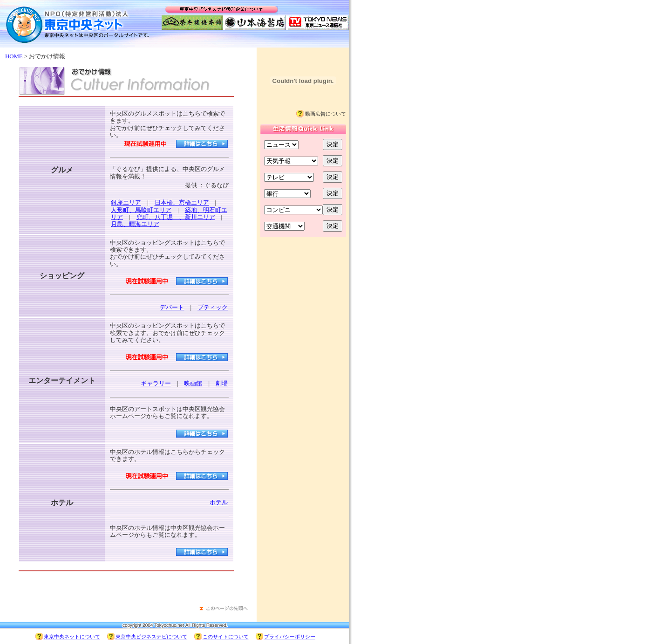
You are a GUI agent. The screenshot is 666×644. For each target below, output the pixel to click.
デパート (172, 308)
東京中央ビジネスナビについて (151, 637)
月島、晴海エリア (135, 224)
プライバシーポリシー (290, 637)
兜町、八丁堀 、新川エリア (176, 217)
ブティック (213, 308)
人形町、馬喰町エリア (141, 210)
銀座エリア (126, 203)
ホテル (219, 502)
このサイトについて (226, 637)
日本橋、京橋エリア (182, 203)
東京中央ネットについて (72, 637)
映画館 (193, 384)
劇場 (222, 384)
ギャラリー (156, 384)
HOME (14, 56)
